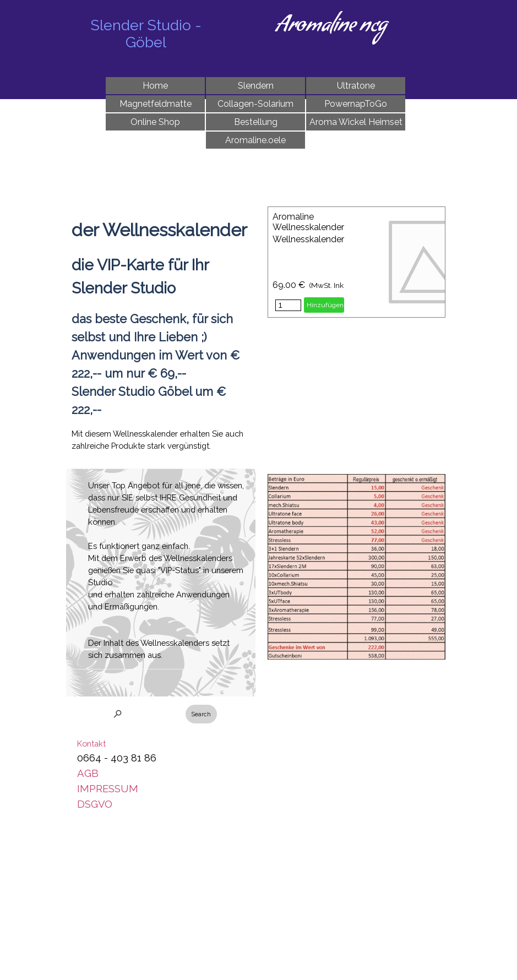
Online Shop (155, 122)
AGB (88, 773)
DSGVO (95, 804)
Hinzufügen (325, 305)
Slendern (256, 86)
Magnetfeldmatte (156, 104)
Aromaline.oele (255, 140)
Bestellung (256, 122)
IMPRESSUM (108, 788)
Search (201, 714)
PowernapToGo (356, 104)
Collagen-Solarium (255, 104)
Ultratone (356, 86)
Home (155, 86)
